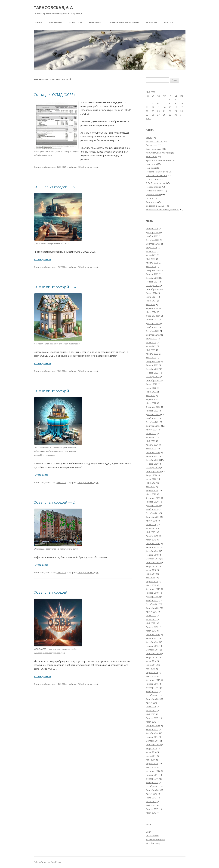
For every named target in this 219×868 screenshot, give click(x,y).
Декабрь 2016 (153, 642)
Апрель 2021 (152, 445)
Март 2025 (151, 267)
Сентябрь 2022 (153, 380)
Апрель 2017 (152, 627)
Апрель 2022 (152, 399)
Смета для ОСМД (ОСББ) (54, 95)
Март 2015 (151, 722)
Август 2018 (152, 566)
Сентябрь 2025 (153, 244)
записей (152, 836)
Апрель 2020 (152, 490)
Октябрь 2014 (153, 741)
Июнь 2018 (151, 574)
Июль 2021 (151, 433)
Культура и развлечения (159, 160)
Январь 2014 (152, 775)
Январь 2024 (152, 320)
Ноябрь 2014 (152, 737)
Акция (149, 138)
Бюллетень (152, 23)
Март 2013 (151, 813)
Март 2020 (151, 494)
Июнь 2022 (151, 392)
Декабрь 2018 (153, 551)
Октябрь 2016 (153, 650)
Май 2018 (151, 578)
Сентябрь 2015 (153, 699)
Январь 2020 (152, 502)
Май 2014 (151, 760)
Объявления (56, 23)
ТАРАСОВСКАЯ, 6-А (53, 8)
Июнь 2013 (151, 801)
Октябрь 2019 (153, 513)
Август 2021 (152, 430)
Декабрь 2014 (153, 733)
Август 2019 (152, 521)
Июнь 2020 (151, 483)
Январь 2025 (152, 274)
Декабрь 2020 (153, 460)
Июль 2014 (151, 752)
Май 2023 (151, 350)
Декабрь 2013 (153, 779)
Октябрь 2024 (153, 285)
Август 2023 (152, 339)
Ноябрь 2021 (152, 418)
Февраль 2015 (153, 726)
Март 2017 (151, 631)
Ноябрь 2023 (152, 327)
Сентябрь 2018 (153, 562)
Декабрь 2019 (153, 506)
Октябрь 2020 (153, 468)
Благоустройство (155, 141)
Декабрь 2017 (153, 597)
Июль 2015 (151, 707)
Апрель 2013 (152, 809)
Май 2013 (151, 805)
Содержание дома (155, 206)
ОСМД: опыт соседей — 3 (55, 391)
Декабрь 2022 (153, 369)
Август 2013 (152, 794)
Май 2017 (151, 623)
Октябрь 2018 (153, 559)
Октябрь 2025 (153, 240)
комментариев (156, 839)
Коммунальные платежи (158, 153)
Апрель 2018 (152, 581)
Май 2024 (151, 304)
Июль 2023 (151, 342)
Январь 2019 (152, 547)
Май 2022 (151, 396)
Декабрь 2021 (153, 414)
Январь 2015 (152, 729)
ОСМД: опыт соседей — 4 (55, 287)
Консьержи (95, 23)
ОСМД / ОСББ (76, 23)
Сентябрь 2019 (153, 517)
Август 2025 (152, 248)
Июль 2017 (151, 616)
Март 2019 (151, 540)
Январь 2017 (152, 638)
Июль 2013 (151, 798)
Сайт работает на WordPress (47, 862)
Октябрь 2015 (153, 695)
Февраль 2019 (153, 543)
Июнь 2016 (151, 665)
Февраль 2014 (153, 771)
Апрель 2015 (152, 718)
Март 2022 (151, 403)
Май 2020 (151, 487)
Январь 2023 (152, 365)
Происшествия (153, 194)
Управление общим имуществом (163, 210)
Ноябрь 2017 (152, 600)
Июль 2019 (151, 524)
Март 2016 (151, 676)
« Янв (149, 119)
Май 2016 (151, 669)
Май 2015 (151, 714)
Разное (150, 198)
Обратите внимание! (157, 175)
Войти (149, 832)
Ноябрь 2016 (152, 646)
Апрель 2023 (152, 354)
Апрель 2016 (152, 672)
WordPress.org (153, 843)
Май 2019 (151, 532)
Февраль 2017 (153, 635)
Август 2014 (152, 748)
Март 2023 (151, 358)
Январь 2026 (152, 229)
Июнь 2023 (151, 346)
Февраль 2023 (153, 361)
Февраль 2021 (153, 452)
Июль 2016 (151, 661)
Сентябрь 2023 (153, 335)
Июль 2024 (151, 297)
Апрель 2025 (152, 263)
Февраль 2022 (153, 407)
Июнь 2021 (151, 437)
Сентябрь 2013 (153, 790)
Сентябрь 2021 (153, 426)
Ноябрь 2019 (152, 509)
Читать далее (42, 259)
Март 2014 (151, 767)
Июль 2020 (151, 479)
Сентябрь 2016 (153, 653)
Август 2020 (152, 475)
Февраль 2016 (153, 680)
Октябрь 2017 (153, 604)
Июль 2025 (151, 251)
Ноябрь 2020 (152, 464)
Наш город (151, 164)
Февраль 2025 (153, 270)
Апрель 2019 (152, 536)
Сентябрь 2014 (153, 745)
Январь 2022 (152, 411)
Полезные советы (155, 191)
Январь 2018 (152, 593)
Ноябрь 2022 (152, 373)
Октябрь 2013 (153, 786)
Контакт (169, 23)
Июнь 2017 (151, 619)
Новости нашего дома (157, 172)
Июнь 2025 (151, 255)
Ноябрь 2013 (152, 782)
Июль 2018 (151, 570)
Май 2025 (151, 259)
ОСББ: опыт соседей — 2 (54, 502)
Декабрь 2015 (153, 688)
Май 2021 (151, 441)
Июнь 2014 (151, 756)
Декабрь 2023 (153, 323)
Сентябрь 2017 (153, 608)
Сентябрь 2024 (153, 289)
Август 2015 (152, 703)
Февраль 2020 (153, 498)
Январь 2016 (152, 684)
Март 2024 (151, 312)
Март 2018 (151, 585)
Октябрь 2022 (153, 377)
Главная (38, 23)
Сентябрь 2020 (153, 471)
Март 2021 (151, 449)
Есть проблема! (154, 149)
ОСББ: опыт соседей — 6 (54, 187)
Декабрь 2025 (153, 232)
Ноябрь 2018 (152, 555)
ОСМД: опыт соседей (88, 167)
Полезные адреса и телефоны (123, 23)
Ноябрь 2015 (152, 691)
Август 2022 (152, 384)
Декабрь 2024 (153, 278)
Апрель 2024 (152, 308)
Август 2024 (152, 293)
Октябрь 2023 (153, 331)
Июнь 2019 (151, 528)
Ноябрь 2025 (152, 236)
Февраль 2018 (153, 589)
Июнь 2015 (151, 710)
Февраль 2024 (153, 316)
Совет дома (152, 202)
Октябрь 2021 (153, 422)
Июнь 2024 (151, 301)
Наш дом (150, 168)
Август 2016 (152, 657)
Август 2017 (152, 612)
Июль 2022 (151, 388)
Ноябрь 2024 (152, 282)
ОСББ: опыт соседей (51, 592)
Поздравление (153, 187)
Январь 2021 (152, 456)
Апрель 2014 (152, 764)
